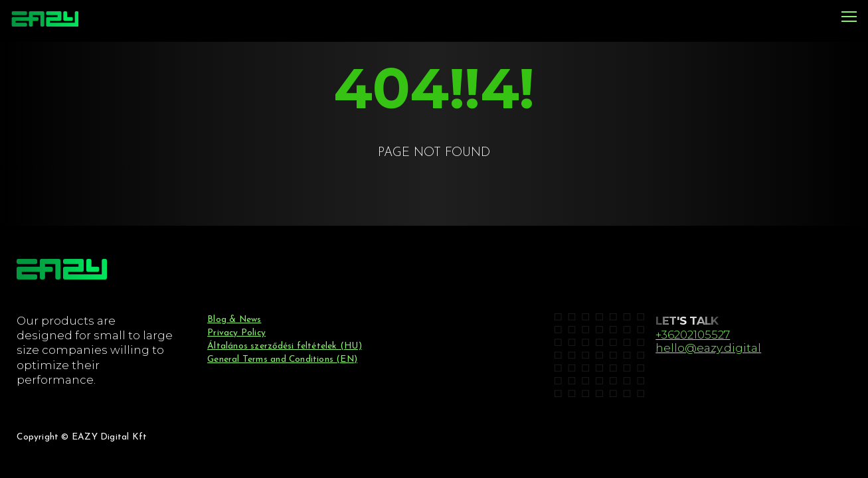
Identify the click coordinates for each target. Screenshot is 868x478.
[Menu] (849, 18)
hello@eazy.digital (708, 348)
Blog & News (234, 320)
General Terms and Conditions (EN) (282, 359)
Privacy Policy (236, 333)
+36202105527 (693, 335)
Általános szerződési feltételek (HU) (285, 346)
